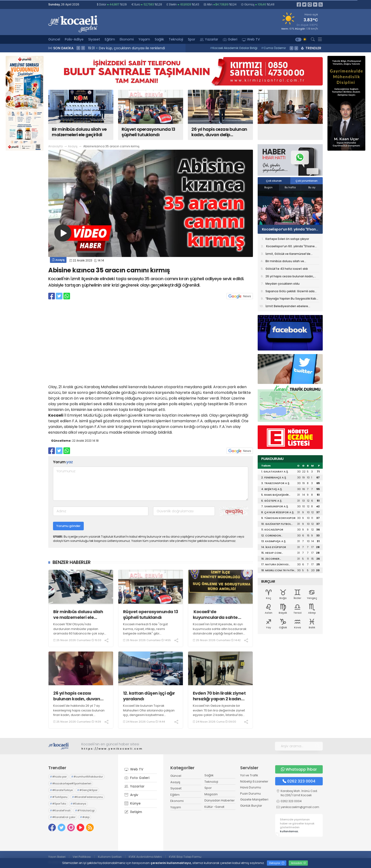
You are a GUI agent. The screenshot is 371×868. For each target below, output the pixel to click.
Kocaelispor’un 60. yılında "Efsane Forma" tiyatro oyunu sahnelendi (290, 229)
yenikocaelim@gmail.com (300, 807)
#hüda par (58, 777)
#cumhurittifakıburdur (87, 777)
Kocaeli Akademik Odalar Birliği (234, 48)
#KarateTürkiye (61, 790)
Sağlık (159, 39)
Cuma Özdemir (273, 48)
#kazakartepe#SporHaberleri (71, 783)
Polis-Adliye (74, 39)
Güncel (54, 39)
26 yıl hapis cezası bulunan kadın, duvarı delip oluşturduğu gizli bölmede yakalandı (77, 696)
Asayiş (73, 146)
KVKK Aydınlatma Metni (145, 857)
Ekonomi (127, 39)
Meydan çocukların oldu (283, 284)
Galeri (230, 39)
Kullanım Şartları (110, 857)
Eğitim (110, 39)
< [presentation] (78, 48)
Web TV (251, 39)
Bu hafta (290, 187)
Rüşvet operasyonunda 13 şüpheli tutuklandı (151, 614)
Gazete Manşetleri (254, 799)
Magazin (211, 794)
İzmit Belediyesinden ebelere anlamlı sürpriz (287, 307)
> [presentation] (83, 48)
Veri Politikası (82, 857)
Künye (132, 803)
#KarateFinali (60, 810)
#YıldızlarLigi (85, 810)
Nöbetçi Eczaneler (254, 781)
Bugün (268, 187)
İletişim (133, 812)
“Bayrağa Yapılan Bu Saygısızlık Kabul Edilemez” (292, 299)
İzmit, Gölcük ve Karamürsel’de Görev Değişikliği (288, 255)
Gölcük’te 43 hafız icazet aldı (287, 269)
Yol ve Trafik (249, 775)
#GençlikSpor (87, 790)
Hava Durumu (251, 787)
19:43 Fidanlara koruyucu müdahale (119, 48)
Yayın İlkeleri (57, 857)
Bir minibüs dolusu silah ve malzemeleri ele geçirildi (78, 614)
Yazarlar (209, 39)
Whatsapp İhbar (299, 769)
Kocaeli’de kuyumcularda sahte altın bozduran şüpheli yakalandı (217, 614)
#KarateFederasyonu (87, 797)
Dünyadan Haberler (220, 800)
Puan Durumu (250, 794)
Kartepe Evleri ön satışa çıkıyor (287, 239)
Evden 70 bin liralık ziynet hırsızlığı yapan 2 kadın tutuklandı (219, 696)
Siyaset (94, 39)
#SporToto (58, 804)
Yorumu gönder (68, 526)
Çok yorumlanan (306, 181)
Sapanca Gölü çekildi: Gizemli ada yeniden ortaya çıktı (290, 292)
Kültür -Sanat (214, 807)
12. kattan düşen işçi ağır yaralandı (149, 696)
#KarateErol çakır (63, 817)
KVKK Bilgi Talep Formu (185, 857)
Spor (192, 39)
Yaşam (144, 39)
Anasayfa (55, 146)
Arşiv (131, 795)
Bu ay (312, 187)
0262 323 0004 (299, 781)
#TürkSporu (59, 797)
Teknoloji (176, 39)
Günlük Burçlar (251, 806)
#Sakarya (78, 804)
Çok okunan (274, 181)
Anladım (298, 863)
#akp (85, 817)
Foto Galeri (137, 778)
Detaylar (277, 863)
